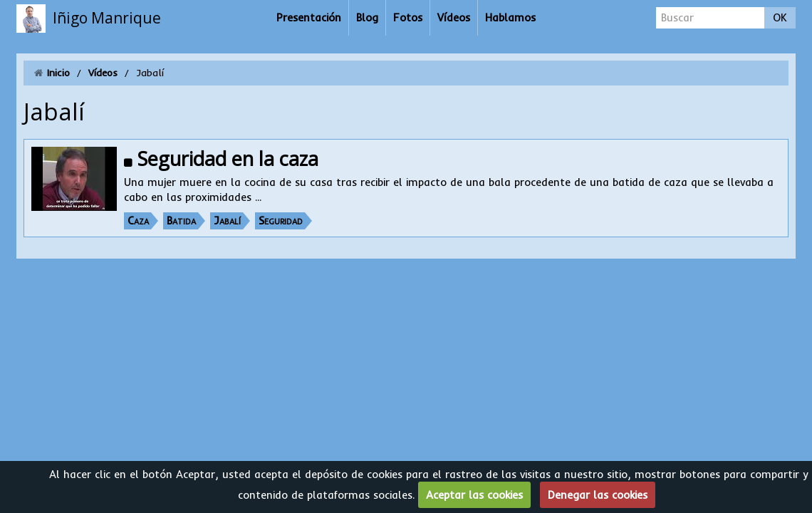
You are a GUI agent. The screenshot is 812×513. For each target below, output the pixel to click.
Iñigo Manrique (107, 18)
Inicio (58, 73)
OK (780, 17)
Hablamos (510, 17)
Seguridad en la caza (228, 159)
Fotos (408, 17)
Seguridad (281, 221)
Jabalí (227, 221)
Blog (367, 17)
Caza (138, 221)
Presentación (309, 17)
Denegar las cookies (598, 495)
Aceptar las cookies (474, 495)
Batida (181, 221)
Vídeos (454, 17)
